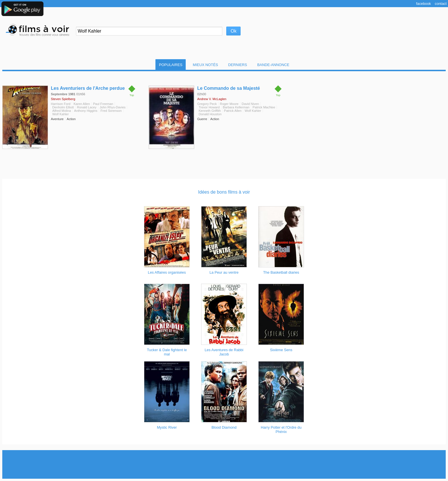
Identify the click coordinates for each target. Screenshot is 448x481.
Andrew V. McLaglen (212, 99)
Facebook (423, 4)
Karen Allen (82, 104)
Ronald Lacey (87, 107)
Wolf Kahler (61, 114)
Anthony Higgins (86, 111)
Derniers (238, 65)
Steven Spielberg (63, 99)
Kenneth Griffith (210, 111)
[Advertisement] (224, 464)
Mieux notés (205, 65)
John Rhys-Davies (113, 107)
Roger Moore (229, 104)
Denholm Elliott (63, 107)
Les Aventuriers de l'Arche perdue (88, 88)
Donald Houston (210, 114)
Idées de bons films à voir (224, 192)
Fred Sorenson (111, 111)
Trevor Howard (209, 107)
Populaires (171, 65)
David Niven (250, 104)
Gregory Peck (207, 104)
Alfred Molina (62, 111)
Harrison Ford (61, 104)
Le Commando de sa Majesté (229, 88)
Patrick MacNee (264, 107)
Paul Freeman (103, 104)
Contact (441, 4)
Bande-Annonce (273, 65)
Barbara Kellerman (236, 107)
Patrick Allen (233, 111)
